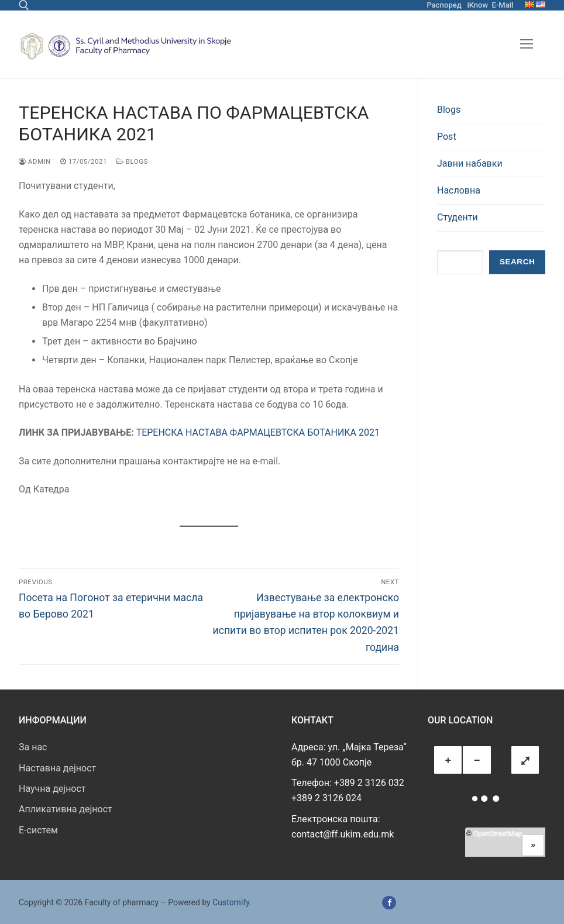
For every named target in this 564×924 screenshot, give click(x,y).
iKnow (477, 5)
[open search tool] (24, 5)
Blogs (132, 161)
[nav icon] (527, 44)
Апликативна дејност (66, 809)
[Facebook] (389, 903)
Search (517, 262)
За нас (33, 747)
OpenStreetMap (498, 834)
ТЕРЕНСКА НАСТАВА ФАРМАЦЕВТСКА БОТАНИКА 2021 (258, 432)
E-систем (38, 830)
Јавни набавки (470, 163)
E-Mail (503, 5)
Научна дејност (52, 789)
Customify (231, 902)
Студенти (458, 217)
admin (35, 161)
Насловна (459, 190)
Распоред (444, 5)
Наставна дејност (57, 768)
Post (447, 137)
